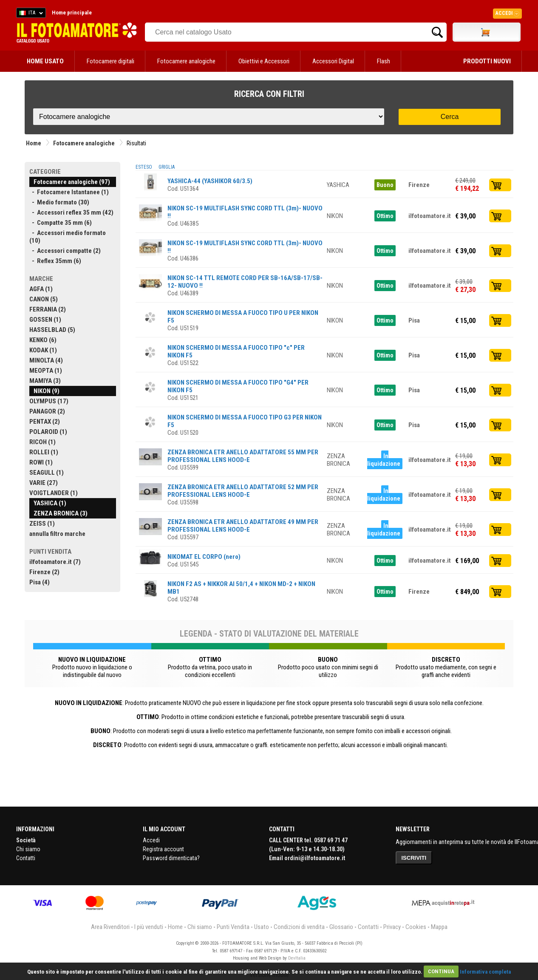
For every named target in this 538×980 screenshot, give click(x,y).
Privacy (392, 927)
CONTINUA (441, 971)
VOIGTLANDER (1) (54, 493)
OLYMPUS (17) (49, 401)
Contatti (26, 858)
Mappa (439, 927)
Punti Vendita (233, 927)
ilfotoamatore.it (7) (55, 562)
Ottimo (385, 216)
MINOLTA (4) (46, 360)
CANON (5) (44, 299)
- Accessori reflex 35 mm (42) (71, 212)
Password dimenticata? (171, 858)
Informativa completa (485, 971)
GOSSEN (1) (45, 320)
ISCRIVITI (414, 858)
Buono (385, 185)
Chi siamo (28, 849)
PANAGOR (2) (47, 411)
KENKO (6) (43, 340)
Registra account (163, 849)
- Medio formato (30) (59, 202)
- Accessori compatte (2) (65, 251)
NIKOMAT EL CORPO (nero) (204, 557)
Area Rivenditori (110, 927)
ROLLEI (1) (44, 452)
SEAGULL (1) (47, 473)
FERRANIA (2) (48, 309)
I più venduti (149, 927)
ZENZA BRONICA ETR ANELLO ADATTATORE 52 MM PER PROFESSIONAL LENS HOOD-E (243, 491)
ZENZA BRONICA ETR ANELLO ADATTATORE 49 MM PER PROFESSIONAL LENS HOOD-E (243, 526)
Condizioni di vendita (299, 927)
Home (34, 143)
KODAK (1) (43, 350)
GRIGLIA (167, 167)
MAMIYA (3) (45, 381)
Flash (384, 61)
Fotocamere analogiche (186, 61)
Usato (262, 927)
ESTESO (144, 167)
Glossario (341, 927)
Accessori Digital (333, 61)
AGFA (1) (41, 289)
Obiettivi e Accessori (264, 61)
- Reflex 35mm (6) (55, 261)
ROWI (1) (41, 462)
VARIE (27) (44, 483)
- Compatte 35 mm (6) (61, 223)
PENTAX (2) (45, 422)
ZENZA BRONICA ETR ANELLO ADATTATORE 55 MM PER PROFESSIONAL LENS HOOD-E (243, 456)
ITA (30, 14)
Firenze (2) (44, 572)
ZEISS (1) (42, 524)
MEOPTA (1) (46, 371)
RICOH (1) (42, 442)
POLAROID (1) (48, 432)
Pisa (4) (40, 582)
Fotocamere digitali (110, 61)
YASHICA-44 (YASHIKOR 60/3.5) (210, 181)
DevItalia (297, 958)
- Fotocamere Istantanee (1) (69, 192)
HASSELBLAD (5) (52, 330)
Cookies (416, 927)
